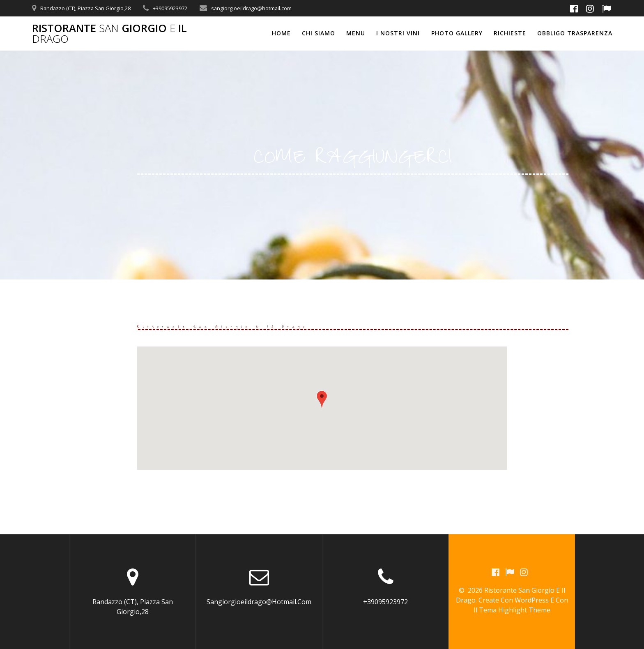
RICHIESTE (510, 33)
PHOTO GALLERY (457, 33)
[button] (322, 399)
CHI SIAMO (319, 33)
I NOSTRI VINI (398, 33)
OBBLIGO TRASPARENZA (575, 33)
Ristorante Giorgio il (109, 33)
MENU (356, 33)
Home (281, 33)
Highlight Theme (524, 610)
